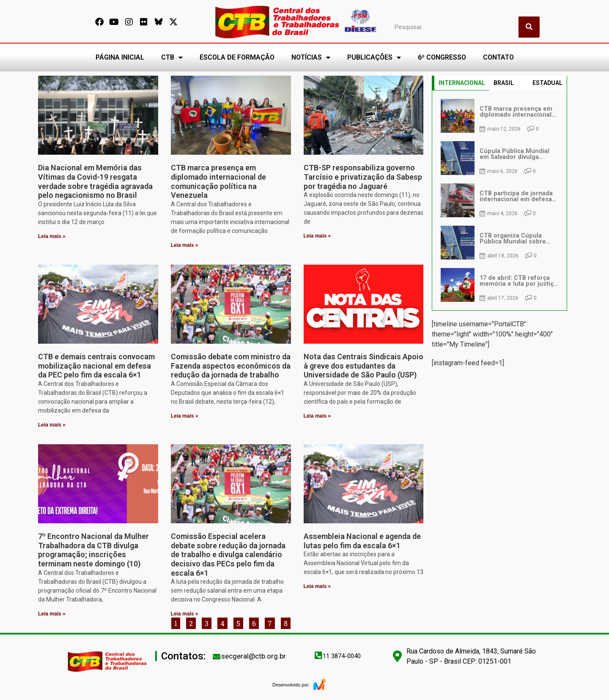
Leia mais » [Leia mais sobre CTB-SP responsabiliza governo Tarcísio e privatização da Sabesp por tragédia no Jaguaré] (317, 236)
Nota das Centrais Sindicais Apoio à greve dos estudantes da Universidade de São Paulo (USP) (363, 366)
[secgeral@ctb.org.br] (217, 656)
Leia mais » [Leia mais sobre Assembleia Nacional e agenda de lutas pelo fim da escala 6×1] (317, 586)
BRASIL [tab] (504, 83)
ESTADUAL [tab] (547, 83)
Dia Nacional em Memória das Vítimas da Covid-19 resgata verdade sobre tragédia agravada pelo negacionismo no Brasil (95, 181)
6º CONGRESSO (442, 57)
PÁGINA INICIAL (120, 57)
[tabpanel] (499, 200)
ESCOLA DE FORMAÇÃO (237, 57)
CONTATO (498, 57)
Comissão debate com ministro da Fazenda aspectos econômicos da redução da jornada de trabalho (231, 366)
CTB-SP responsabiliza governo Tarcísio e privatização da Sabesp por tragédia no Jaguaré (363, 177)
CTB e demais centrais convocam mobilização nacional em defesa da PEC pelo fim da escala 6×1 (96, 366)
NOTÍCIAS (311, 57)
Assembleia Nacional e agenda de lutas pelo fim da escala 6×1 (362, 541)
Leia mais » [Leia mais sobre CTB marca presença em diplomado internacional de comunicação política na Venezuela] (185, 245)
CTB (172, 57)
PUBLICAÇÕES (374, 57)
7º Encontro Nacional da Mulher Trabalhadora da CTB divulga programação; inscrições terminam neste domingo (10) (93, 550)
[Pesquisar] (529, 27)
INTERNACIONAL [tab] (462, 83)
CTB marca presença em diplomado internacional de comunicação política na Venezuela (218, 181)
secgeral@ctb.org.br (254, 656)
